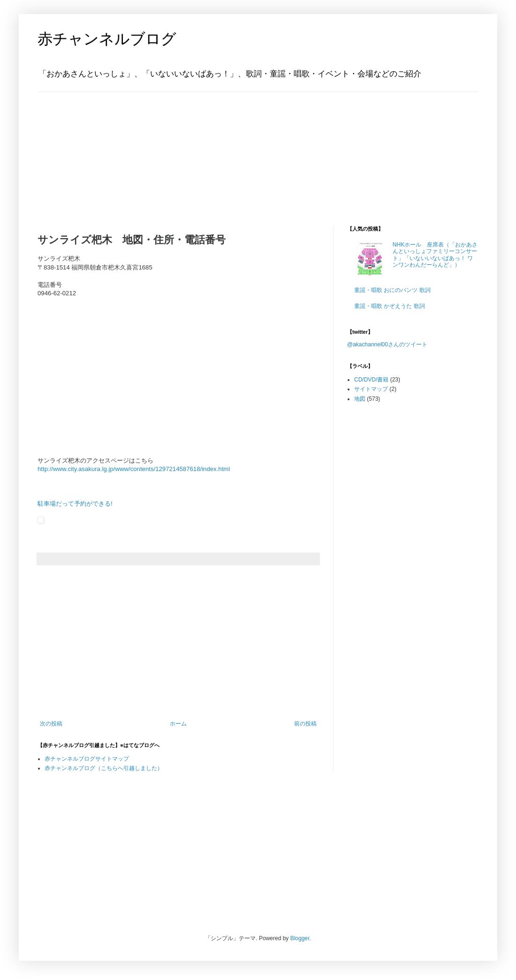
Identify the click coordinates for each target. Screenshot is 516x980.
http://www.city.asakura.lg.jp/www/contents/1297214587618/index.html (134, 469)
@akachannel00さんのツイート (387, 344)
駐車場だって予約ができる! (75, 504)
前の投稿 (305, 724)
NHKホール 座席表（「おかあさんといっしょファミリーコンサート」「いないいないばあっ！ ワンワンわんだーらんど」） (435, 255)
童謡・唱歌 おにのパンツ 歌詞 (392, 290)
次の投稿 (51, 724)
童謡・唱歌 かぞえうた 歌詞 (390, 306)
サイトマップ (371, 389)
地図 (360, 399)
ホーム (178, 724)
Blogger (300, 938)
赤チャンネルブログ (107, 39)
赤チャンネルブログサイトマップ (87, 759)
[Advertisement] (96, 150)
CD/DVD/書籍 (371, 380)
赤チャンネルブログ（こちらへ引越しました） (104, 768)
